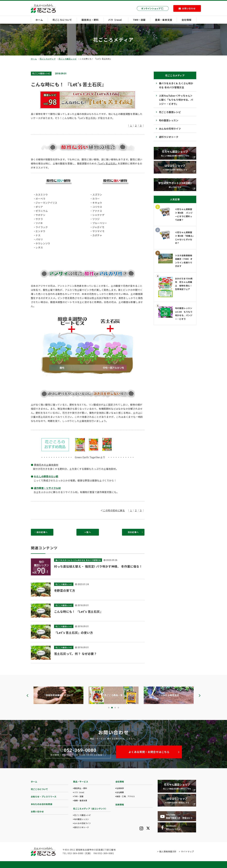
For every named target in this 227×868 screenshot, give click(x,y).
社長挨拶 (120, 788)
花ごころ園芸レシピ (68, 59)
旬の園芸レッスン (169, 120)
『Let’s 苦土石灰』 (107, 163)
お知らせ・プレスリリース (44, 797)
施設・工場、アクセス (126, 796)
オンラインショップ (152, 8)
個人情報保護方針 (168, 851)
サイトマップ (187, 851)
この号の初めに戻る (114, 510)
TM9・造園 (139, 20)
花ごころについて (62, 20)
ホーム (39, 20)
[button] (109, 708)
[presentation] (27, 695)
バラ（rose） (116, 20)
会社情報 (186, 20)
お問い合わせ (37, 811)
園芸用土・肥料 (90, 20)
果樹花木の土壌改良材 (46, 465)
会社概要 (120, 792)
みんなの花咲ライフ (170, 129)
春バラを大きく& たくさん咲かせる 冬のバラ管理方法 (176, 85)
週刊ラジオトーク (169, 137)
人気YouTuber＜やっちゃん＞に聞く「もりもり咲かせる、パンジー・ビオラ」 (176, 100)
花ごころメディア (48, 59)
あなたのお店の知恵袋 (42, 804)
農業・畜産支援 (164, 20)
